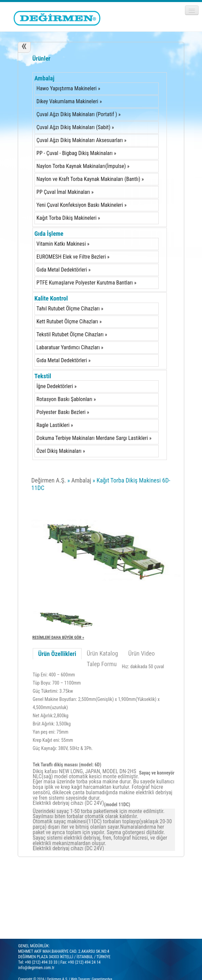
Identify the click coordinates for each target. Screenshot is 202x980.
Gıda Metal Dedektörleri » (64, 270)
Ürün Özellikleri (57, 654)
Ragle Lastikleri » (55, 425)
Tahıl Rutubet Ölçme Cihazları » (70, 309)
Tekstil (43, 376)
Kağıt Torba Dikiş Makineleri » (68, 218)
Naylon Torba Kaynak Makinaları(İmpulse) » (83, 166)
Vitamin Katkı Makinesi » (63, 244)
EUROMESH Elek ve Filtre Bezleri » (73, 257)
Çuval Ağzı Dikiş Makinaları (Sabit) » (75, 127)
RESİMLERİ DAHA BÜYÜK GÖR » (58, 638)
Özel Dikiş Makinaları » (61, 451)
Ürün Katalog (102, 653)
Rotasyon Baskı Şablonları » (66, 399)
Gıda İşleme (49, 234)
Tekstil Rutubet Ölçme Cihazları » (72, 334)
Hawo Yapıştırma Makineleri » (68, 88)
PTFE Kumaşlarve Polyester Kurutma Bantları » (86, 283)
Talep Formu (102, 664)
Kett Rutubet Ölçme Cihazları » (69, 321)
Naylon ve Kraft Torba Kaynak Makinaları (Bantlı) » (90, 179)
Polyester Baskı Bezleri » (63, 412)
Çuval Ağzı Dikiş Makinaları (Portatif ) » (79, 114)
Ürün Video (142, 653)
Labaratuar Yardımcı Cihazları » (70, 347)
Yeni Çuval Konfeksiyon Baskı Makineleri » (82, 205)
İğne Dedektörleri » (57, 386)
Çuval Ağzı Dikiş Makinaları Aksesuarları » (82, 140)
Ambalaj (45, 78)
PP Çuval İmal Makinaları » (65, 192)
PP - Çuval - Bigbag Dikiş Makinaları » (76, 153)
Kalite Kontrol (51, 298)
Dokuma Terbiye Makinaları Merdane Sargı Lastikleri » (94, 438)
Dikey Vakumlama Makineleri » (69, 101)
